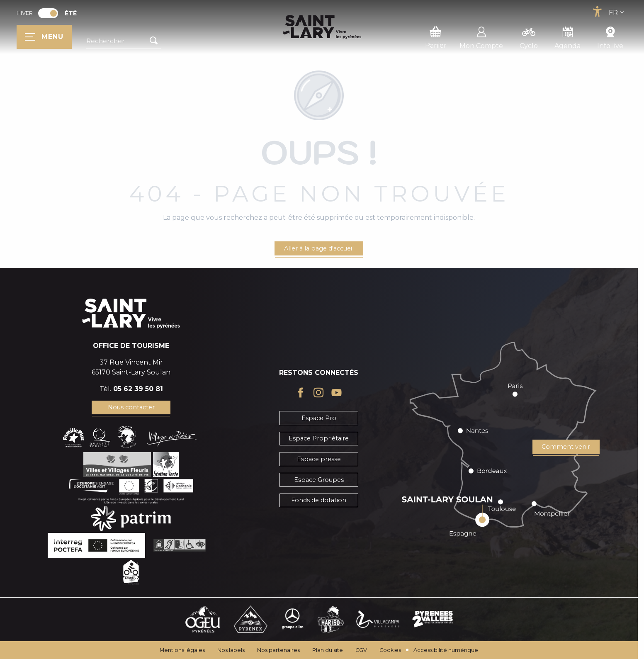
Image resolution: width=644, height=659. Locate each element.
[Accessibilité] (597, 12)
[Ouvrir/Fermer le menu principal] (44, 37)
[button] (124, 41)
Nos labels (231, 650)
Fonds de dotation (319, 500)
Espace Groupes (319, 480)
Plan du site (328, 650)
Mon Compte (481, 36)
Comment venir (566, 447)
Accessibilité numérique (446, 650)
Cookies (390, 650)
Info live (610, 36)
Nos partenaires (278, 650)
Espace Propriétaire (319, 438)
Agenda (567, 36)
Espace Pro (319, 418)
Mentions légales (182, 650)
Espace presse (319, 459)
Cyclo (529, 36)
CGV (361, 650)
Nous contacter (131, 407)
